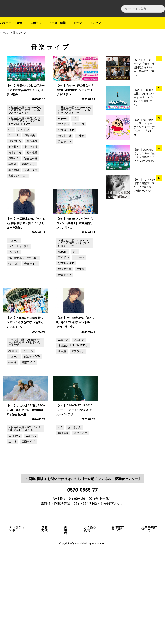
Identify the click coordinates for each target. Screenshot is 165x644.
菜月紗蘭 (14, 192)
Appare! (63, 141)
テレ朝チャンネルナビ (34, 8)
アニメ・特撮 (57, 23)
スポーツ (36, 23)
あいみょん (74, 517)
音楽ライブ (20, 32)
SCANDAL (14, 526)
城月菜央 (30, 158)
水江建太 (14, 297)
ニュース (14, 158)
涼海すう (14, 181)
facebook (159, 49)
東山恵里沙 (31, 169)
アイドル (23, 152)
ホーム (4, 32)
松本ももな (15, 175)
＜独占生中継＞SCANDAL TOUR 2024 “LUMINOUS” (24, 518)
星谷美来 (32, 163)
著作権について (118, 619)
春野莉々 (14, 169)
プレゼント (97, 23)
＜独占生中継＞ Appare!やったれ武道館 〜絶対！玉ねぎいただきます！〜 (25, 132)
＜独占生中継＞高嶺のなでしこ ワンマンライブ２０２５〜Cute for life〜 (24, 143)
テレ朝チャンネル (17, 619)
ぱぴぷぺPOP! (66, 152)
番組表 (65, 620)
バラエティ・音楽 (11, 23)
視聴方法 (45, 619)
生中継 (12, 187)
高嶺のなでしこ (18, 198)
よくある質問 (90, 619)
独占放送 (14, 309)
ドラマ (78, 23)
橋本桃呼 (32, 175)
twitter (159, 58)
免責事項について (149, 619)
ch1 (11, 152)
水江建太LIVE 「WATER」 (23, 303)
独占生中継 (31, 181)
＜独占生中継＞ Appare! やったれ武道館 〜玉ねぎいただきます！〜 (74, 288)
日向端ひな (15, 163)
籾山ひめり (28, 187)
